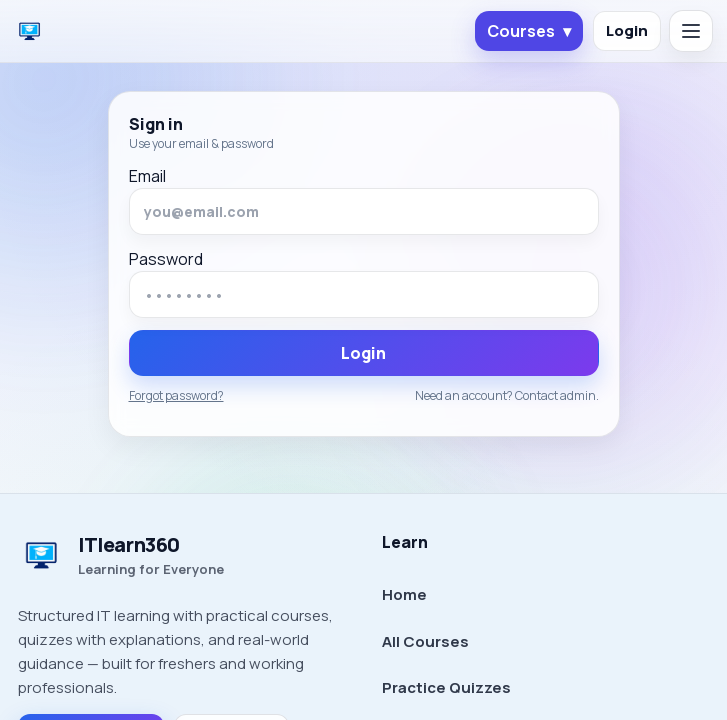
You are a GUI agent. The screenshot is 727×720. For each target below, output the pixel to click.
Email (147, 176)
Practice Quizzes (446, 687)
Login (627, 30)
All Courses (425, 641)
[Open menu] (691, 31)
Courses (529, 31)
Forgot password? (176, 396)
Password (166, 259)
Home (404, 594)
